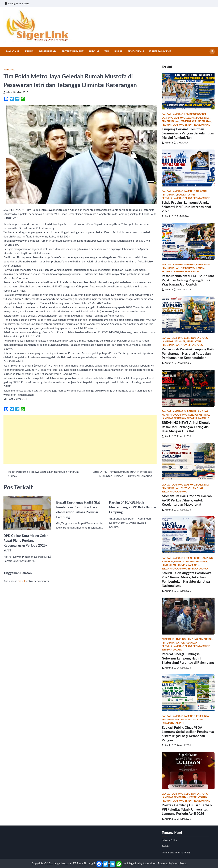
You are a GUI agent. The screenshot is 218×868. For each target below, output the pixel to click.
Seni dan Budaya (198, 569)
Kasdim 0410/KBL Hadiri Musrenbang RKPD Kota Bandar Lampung (133, 507)
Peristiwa (180, 418)
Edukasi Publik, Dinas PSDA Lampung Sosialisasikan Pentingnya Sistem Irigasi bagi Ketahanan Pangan (188, 734)
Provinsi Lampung (173, 125)
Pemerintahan (171, 121)
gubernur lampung (196, 338)
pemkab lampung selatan (196, 121)
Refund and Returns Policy (176, 852)
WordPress (179, 863)
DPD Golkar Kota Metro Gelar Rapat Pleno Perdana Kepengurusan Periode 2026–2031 (26, 543)
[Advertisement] (80, 439)
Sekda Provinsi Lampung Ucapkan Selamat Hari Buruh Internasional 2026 (187, 207)
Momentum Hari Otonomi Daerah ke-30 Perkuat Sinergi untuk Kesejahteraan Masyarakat (187, 500)
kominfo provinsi (195, 114)
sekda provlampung (198, 125)
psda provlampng (173, 723)
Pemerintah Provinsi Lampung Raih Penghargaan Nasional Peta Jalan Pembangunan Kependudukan (188, 353)
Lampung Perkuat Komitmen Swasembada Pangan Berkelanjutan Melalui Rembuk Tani (188, 133)
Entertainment (73, 51)
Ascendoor (149, 863)
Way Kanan (192, 272)
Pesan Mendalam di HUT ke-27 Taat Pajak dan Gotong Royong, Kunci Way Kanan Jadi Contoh (188, 280)
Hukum (94, 51)
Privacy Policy (169, 840)
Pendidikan (136, 51)
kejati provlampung (174, 415)
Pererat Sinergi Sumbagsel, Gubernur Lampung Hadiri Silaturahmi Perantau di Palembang (188, 658)
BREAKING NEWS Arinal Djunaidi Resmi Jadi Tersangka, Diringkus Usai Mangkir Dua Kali (187, 427)
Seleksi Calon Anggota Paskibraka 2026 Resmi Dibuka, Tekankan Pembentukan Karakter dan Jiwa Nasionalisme (187, 579)
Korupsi (193, 415)
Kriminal (204, 415)
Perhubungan (189, 643)
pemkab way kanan (192, 268)
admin (8, 92)
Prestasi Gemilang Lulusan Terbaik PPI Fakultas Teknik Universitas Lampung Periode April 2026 (187, 809)
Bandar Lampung (172, 114)
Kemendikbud (192, 558)
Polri (118, 51)
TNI (107, 51)
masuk (22, 581)
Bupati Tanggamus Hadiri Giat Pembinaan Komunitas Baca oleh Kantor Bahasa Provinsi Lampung (78, 510)
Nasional (13, 51)
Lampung (167, 118)
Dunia (29, 51)
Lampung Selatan (185, 118)
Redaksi (166, 846)
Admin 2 (167, 143)
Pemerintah (48, 51)
